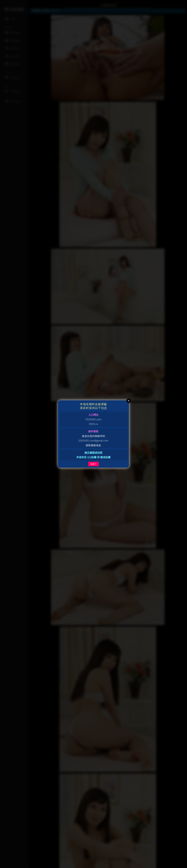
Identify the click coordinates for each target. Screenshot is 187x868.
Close (129, 401)
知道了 (93, 464)
